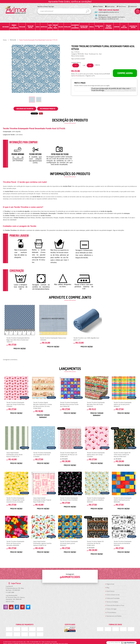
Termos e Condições (112, 602)
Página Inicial (110, 584)
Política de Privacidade (113, 598)
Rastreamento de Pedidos (114, 616)
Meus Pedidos (99, 6)
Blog (108, 588)
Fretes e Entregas (112, 609)
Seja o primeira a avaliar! (78, 59)
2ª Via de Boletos (111, 612)
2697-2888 (10, 592)
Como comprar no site (113, 595)
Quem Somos (111, 591)
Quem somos (111, 6)
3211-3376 (10, 602)
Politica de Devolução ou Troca (115, 605)
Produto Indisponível (53, 320)
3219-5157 (103, 15)
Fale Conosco (122, 6)
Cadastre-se (133, 6)
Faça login (51, 6)
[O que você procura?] (87, 11)
